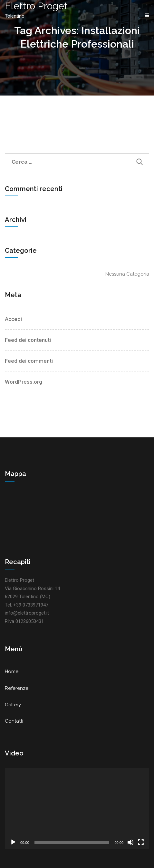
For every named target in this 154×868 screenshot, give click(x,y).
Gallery (13, 705)
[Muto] (130, 842)
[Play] (13, 842)
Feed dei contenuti (28, 340)
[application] (77, 808)
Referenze (17, 688)
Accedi (13, 319)
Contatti (14, 721)
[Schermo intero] (141, 842)
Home (12, 672)
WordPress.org (24, 382)
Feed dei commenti (29, 361)
